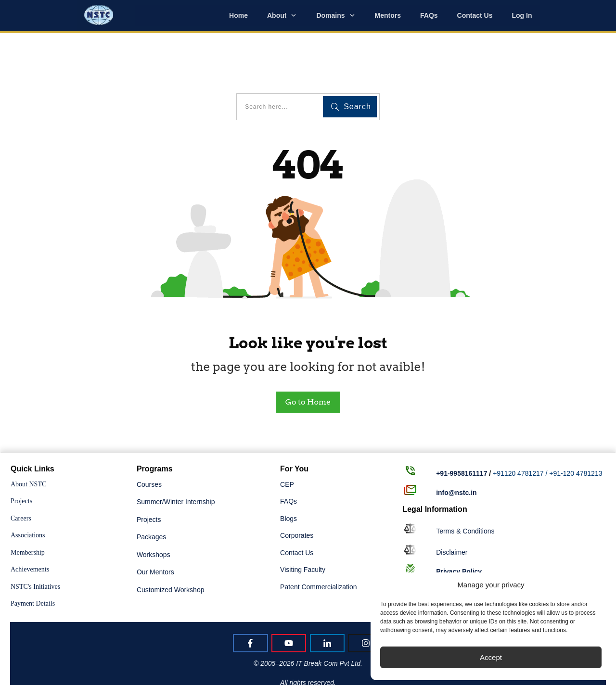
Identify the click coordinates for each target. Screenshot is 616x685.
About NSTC (28, 434)
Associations (28, 486)
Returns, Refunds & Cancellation (485, 541)
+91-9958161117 (462, 424)
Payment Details (33, 554)
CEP (287, 434)
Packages (151, 487)
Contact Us (297, 503)
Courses (149, 434)
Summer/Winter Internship (176, 452)
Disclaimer (452, 503)
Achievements (30, 520)
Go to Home (308, 352)
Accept (491, 657)
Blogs (289, 469)
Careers (21, 468)
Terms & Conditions (465, 481)
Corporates (297, 486)
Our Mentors (155, 522)
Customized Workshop (171, 540)
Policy (459, 521)
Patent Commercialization (319, 537)
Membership (28, 502)
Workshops (154, 505)
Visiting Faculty (303, 520)
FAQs (289, 452)
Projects (21, 451)
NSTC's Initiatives (35, 537)
